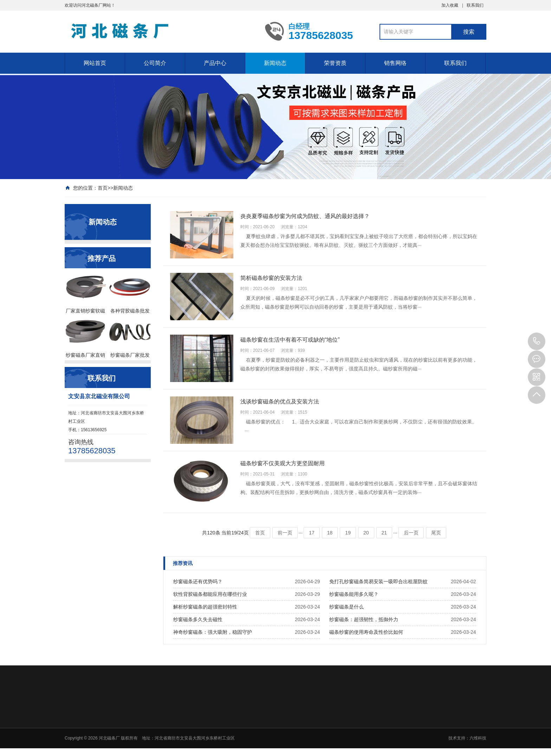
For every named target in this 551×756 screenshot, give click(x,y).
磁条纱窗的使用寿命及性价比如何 (366, 632)
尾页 (436, 533)
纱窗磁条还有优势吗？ (198, 581)
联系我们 (475, 5)
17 (312, 533)
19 (348, 533)
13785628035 (537, 341)
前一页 (285, 533)
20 (366, 533)
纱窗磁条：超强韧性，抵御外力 (364, 619)
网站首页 (95, 63)
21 (384, 533)
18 (330, 533)
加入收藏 (450, 5)
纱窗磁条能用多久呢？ (354, 594)
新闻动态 (275, 63)
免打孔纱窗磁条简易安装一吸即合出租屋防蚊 (378, 581)
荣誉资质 (335, 63)
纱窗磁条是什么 (346, 607)
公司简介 (155, 63)
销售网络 (395, 63)
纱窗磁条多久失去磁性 (198, 619)
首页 (103, 188)
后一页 (411, 533)
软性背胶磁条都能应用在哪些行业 (210, 594)
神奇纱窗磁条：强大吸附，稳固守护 (213, 632)
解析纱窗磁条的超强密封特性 (205, 607)
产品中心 (215, 63)
